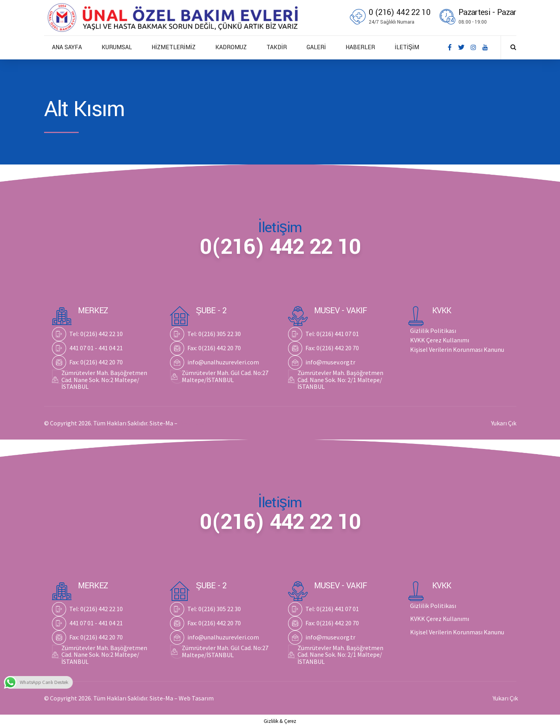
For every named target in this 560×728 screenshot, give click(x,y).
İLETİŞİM (407, 47)
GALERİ (316, 47)
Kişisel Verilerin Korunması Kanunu (457, 349)
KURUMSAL (117, 47)
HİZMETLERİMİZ (174, 47)
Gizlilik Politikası (433, 331)
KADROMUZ (231, 47)
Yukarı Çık (504, 423)
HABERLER (360, 47)
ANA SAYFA (67, 47)
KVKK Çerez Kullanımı (440, 340)
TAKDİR (277, 47)
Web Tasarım (196, 423)
